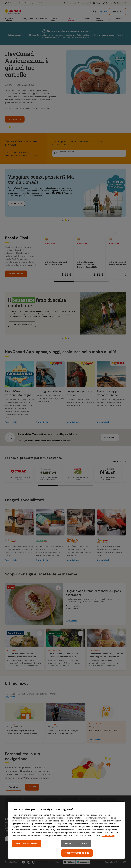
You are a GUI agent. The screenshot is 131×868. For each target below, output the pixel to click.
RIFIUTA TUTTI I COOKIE (76, 843)
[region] (66, 830)
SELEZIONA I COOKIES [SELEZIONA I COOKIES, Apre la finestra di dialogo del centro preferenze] (26, 844)
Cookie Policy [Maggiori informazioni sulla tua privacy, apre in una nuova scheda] (109, 836)
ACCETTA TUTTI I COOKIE (77, 853)
